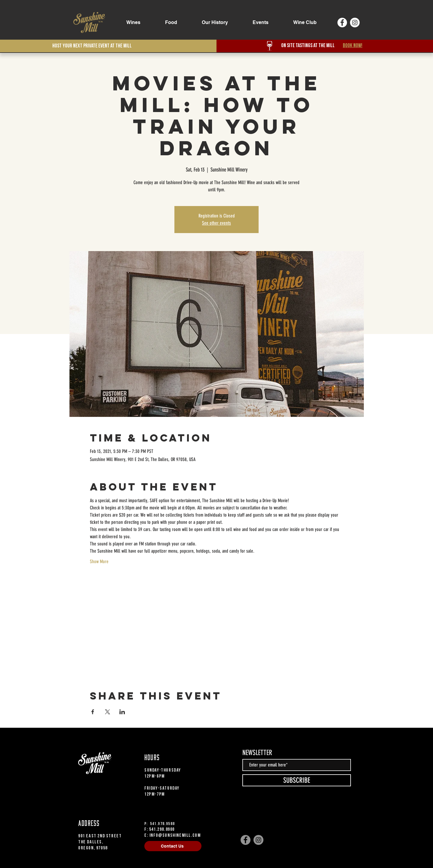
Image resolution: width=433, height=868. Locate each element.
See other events (216, 223)
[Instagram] (355, 23)
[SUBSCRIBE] (297, 780)
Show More (99, 561)
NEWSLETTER (257, 753)
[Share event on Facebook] (93, 712)
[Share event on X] (107, 712)
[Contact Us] (173, 846)
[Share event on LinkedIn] (122, 712)
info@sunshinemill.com (175, 835)
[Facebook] (342, 23)
